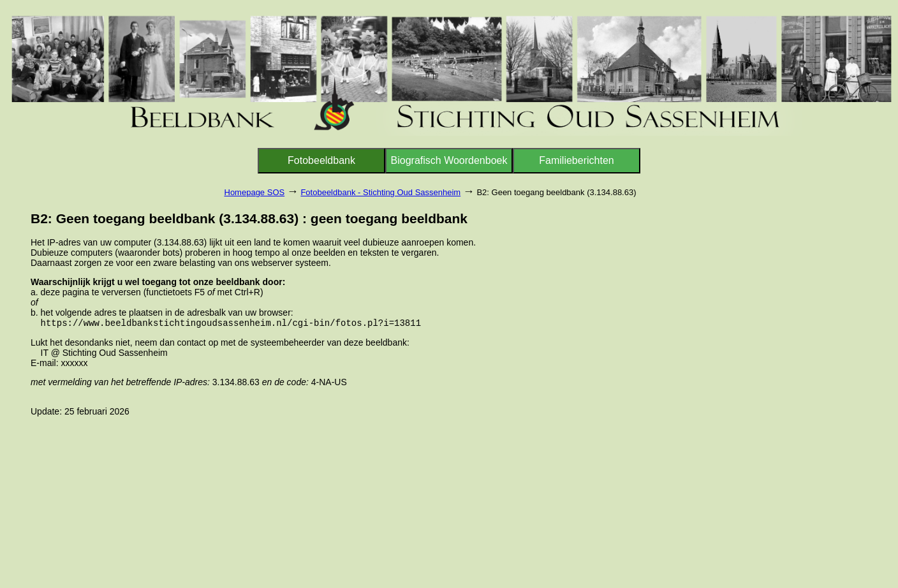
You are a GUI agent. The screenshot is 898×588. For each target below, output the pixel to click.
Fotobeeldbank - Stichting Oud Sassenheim (380, 192)
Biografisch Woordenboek (449, 160)
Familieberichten (576, 160)
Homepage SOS (255, 192)
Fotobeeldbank (321, 160)
